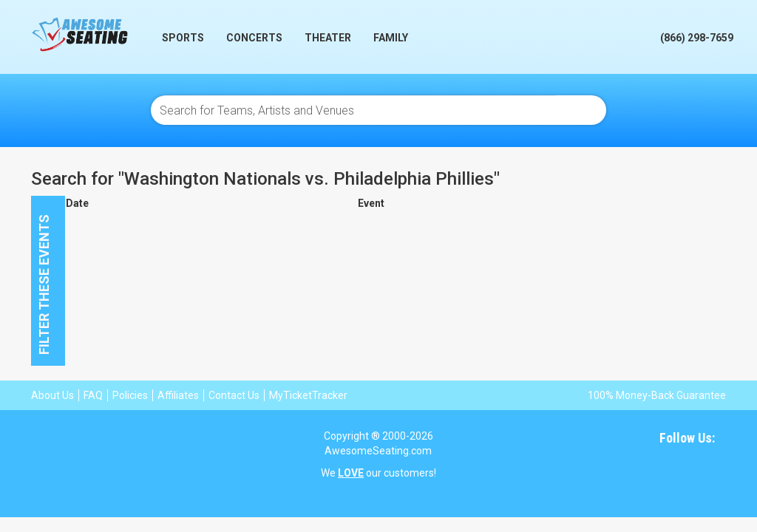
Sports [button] (183, 38)
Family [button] (391, 38)
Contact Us (234, 395)
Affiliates (178, 395)
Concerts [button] (254, 38)
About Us (52, 395)
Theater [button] (328, 38)
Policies (130, 395)
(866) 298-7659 (697, 38)
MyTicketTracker (308, 395)
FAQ (93, 395)
